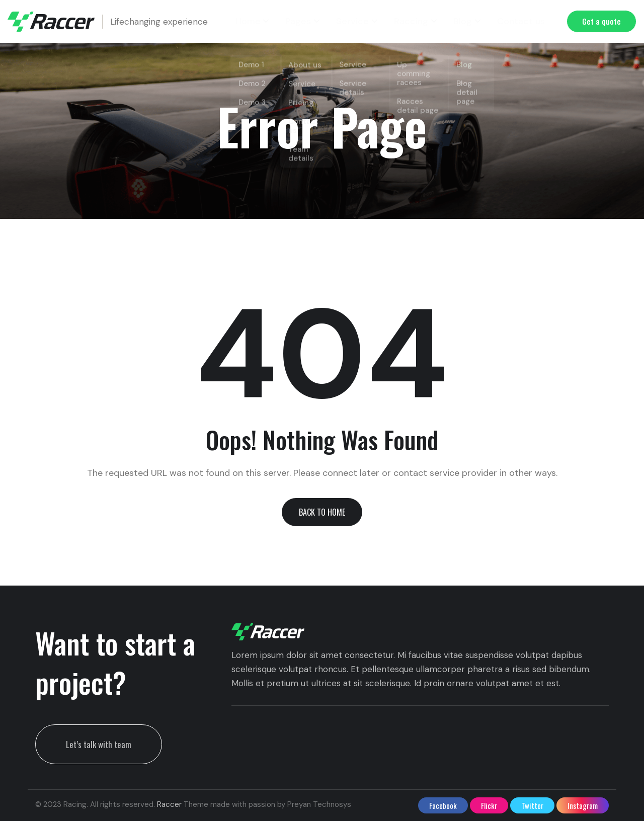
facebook (443, 805)
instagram (583, 805)
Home (260, 21)
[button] (322, 512)
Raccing (415, 21)
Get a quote (601, 21)
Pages (308, 21)
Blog (465, 21)
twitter (532, 805)
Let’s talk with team (99, 744)
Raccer (169, 804)
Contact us (521, 21)
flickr (489, 805)
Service (359, 21)
